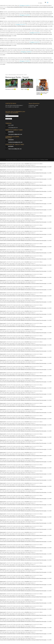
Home (7, 75)
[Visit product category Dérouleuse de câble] (12, 85)
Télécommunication (12, 75)
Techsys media (44, 160)
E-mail (7, 115)
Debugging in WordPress (25, 5)
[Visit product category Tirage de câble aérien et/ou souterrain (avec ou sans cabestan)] (42, 87)
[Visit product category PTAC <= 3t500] (27, 85)
